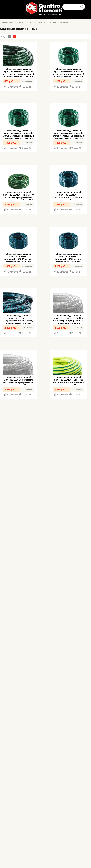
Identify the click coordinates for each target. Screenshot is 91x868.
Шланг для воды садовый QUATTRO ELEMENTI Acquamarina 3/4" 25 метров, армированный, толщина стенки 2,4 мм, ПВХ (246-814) (19, 259)
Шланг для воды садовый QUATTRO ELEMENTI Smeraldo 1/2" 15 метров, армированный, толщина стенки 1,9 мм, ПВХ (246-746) (18, 74)
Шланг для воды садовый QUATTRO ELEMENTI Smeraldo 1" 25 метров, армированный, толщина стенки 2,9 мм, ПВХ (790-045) (19, 197)
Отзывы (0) (26, 86)
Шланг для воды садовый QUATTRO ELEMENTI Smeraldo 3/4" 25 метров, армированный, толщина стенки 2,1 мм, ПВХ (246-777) (69, 136)
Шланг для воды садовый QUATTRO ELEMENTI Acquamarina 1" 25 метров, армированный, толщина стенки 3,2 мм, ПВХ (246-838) (69, 259)
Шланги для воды (37, 22)
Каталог (22, 22)
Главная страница (8, 22)
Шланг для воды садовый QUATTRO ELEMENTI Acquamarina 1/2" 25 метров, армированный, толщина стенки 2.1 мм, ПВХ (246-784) (69, 197)
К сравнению (12, 86)
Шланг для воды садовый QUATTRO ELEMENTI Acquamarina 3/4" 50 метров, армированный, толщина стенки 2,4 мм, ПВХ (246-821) (19, 321)
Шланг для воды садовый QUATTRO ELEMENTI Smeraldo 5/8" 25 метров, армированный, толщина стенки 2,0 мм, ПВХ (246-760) (18, 136)
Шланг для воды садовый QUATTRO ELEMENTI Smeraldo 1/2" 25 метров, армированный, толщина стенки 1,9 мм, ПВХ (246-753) (69, 74)
